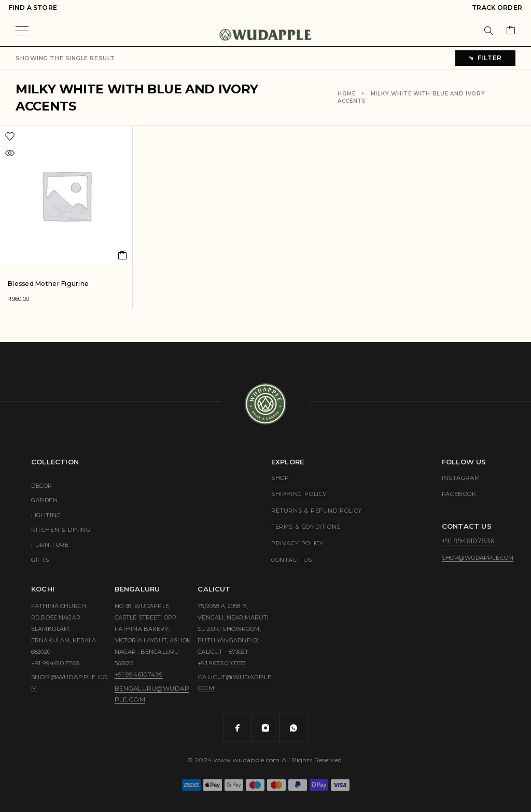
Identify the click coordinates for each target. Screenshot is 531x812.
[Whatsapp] (294, 728)
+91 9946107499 (139, 674)
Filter (485, 58)
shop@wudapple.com (478, 558)
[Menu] (22, 31)
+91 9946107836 (468, 541)
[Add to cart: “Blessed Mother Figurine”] (123, 255)
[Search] (488, 31)
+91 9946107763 (55, 663)
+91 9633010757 (222, 663)
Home (347, 94)
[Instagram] (265, 728)
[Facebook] (237, 728)
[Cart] (511, 31)
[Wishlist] (42, 136)
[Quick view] (34, 153)
